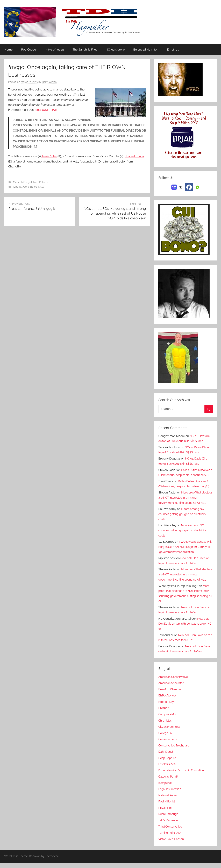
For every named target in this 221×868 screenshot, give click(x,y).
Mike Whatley (55, 50)
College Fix (166, 738)
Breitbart (164, 713)
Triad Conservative (171, 832)
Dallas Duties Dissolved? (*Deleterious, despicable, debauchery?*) (183, 475)
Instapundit (166, 788)
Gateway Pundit (169, 782)
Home (8, 50)
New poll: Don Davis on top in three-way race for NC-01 (184, 629)
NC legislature (115, 50)
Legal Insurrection (170, 794)
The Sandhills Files (85, 50)
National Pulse (168, 800)
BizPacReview (168, 701)
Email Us (173, 50)
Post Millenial (167, 807)
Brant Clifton (49, 82)
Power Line (166, 813)
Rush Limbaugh (169, 819)
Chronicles (166, 726)
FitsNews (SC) (168, 769)
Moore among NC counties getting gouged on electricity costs (184, 519)
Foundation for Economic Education (182, 775)
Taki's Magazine (169, 825)
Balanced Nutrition (146, 50)
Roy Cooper (29, 50)
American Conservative (174, 682)
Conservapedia (168, 744)
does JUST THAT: (46, 110)
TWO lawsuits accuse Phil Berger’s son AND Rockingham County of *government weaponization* (185, 552)
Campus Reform (169, 719)
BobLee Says (167, 707)
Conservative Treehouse (174, 751)
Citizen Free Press (170, 732)
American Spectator (172, 688)
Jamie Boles (49, 156)
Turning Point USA (171, 838)
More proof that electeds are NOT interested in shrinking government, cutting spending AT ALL (185, 503)
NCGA (42, 187)
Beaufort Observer (171, 694)
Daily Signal (166, 757)
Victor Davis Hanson (172, 844)
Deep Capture (168, 763)
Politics (43, 182)
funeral (17, 187)
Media (17, 182)
